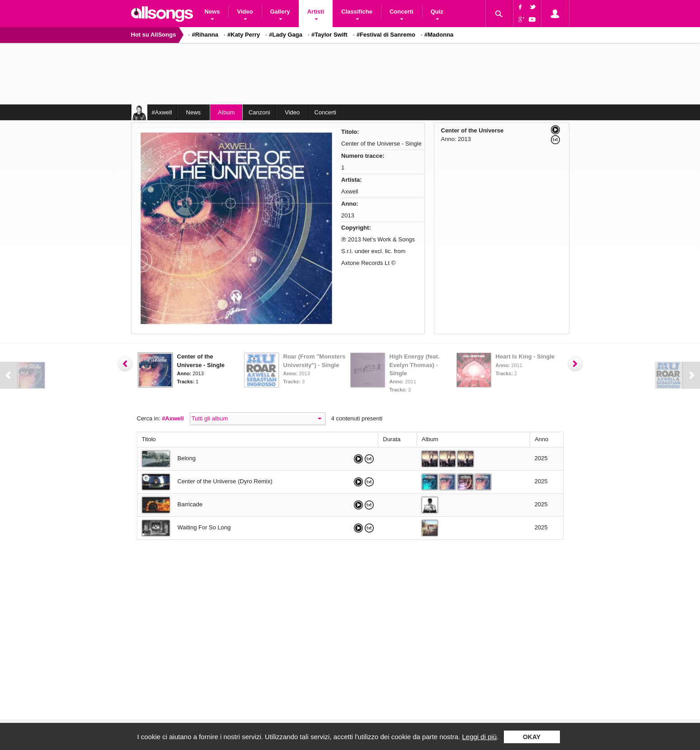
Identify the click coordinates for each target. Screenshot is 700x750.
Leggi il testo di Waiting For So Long (369, 528)
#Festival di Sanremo (386, 35)
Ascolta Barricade (358, 505)
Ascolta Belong (358, 459)
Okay (532, 737)
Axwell (350, 191)
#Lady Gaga (286, 35)
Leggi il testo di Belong (369, 459)
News (194, 112)
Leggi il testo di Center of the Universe (555, 140)
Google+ (520, 20)
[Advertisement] (350, 75)
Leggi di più (479, 737)
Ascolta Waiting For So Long (358, 528)
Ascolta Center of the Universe (555, 130)
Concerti (325, 112)
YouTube (534, 20)
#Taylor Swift (329, 35)
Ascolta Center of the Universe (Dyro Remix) (358, 482)
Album (226, 112)
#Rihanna (205, 35)
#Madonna (439, 35)
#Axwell (173, 418)
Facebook (520, 7)
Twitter (534, 7)
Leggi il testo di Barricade (369, 505)
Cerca (499, 14)
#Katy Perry (244, 35)
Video (292, 112)
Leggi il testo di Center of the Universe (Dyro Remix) (369, 482)
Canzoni (259, 112)
